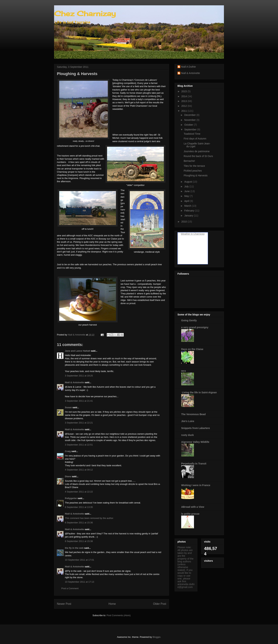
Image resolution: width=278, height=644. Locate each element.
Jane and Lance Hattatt (77, 351)
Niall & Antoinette (74, 382)
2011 (184, 111)
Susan (68, 407)
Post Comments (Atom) (119, 615)
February (190, 211)
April (187, 201)
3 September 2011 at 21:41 (79, 401)
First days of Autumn (195, 139)
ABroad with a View (193, 507)
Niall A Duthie (188, 67)
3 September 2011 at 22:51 (79, 445)
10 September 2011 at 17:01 (80, 560)
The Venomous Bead (193, 414)
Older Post (160, 604)
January (189, 216)
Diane (68, 476)
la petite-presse (190, 514)
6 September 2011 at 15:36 (79, 523)
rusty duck (187, 435)
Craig (68, 451)
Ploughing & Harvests (196, 175)
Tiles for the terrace (194, 166)
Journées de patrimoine (197, 151)
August (188, 182)
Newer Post (64, 604)
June (187, 191)
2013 (184, 101)
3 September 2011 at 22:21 (79, 423)
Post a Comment (70, 588)
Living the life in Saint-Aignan (199, 392)
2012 (184, 106)
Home (112, 604)
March (188, 206)
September (191, 130)
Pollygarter (71, 498)
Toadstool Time (192, 134)
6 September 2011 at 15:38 (79, 541)
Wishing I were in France (196, 485)
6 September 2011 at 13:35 (79, 507)
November (190, 120)
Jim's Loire (188, 421)
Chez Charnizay (85, 14)
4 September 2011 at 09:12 (79, 470)
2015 (184, 91)
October (189, 125)
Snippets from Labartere (196, 428)
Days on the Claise (192, 349)
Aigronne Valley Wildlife (195, 442)
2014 (184, 96)
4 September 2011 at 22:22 (79, 492)
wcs (184, 371)
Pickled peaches (193, 171)
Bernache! (189, 161)
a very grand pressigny (195, 327)
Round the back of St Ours (198, 156)
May (187, 196)
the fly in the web (74, 548)
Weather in (187, 234)
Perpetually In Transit (194, 464)
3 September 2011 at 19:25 (79, 376)
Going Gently (189, 320)
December (190, 115)
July (187, 186)
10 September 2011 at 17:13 (80, 582)
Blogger (156, 637)
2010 (184, 222)
